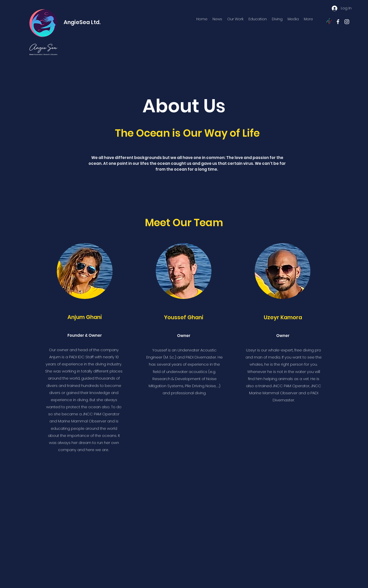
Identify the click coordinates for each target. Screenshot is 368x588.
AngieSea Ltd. (82, 22)
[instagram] (347, 22)
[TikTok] (329, 22)
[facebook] (338, 22)
